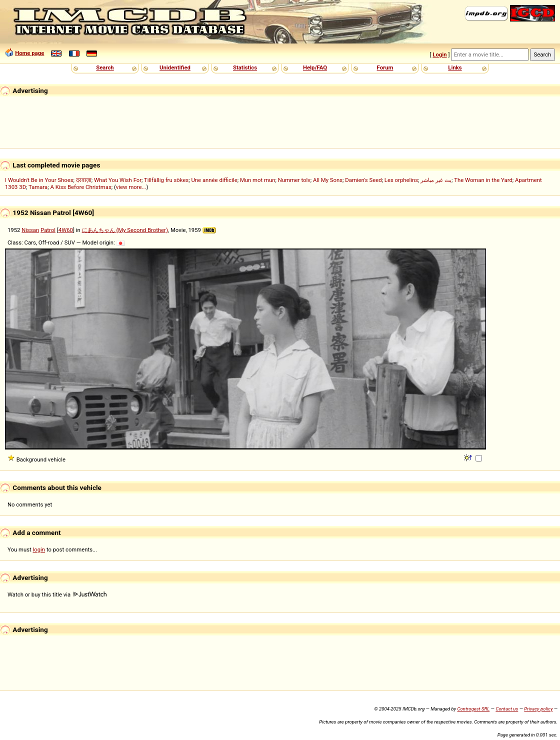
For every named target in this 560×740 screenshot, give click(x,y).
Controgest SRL (473, 709)
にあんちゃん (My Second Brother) (125, 230)
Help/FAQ (315, 67)
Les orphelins (401, 180)
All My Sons (328, 180)
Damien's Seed (363, 180)
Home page (29, 53)
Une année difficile (214, 180)
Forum (385, 67)
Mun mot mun (258, 180)
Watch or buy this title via (57, 594)
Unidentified (175, 67)
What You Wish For (118, 180)
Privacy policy (538, 709)
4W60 (66, 230)
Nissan (30, 230)
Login (439, 54)
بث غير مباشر (436, 180)
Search (105, 67)
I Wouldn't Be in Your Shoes (39, 180)
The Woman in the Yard (483, 180)
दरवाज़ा (84, 180)
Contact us (507, 709)
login (39, 549)
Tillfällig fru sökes (166, 180)
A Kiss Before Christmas (80, 187)
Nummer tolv (294, 180)
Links (455, 67)
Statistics (245, 67)
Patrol (48, 230)
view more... (131, 187)
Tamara (38, 187)
